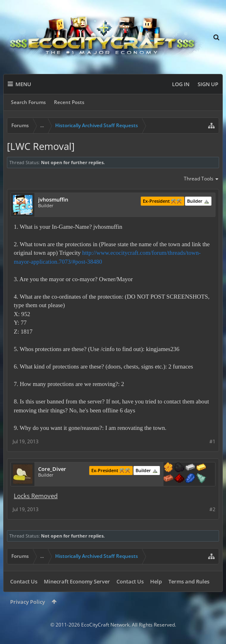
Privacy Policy (28, 602)
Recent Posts (69, 102)
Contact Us (24, 581)
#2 (212, 509)
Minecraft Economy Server (77, 581)
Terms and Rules (189, 581)
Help (156, 581)
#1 (212, 441)
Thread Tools (201, 179)
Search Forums (28, 102)
